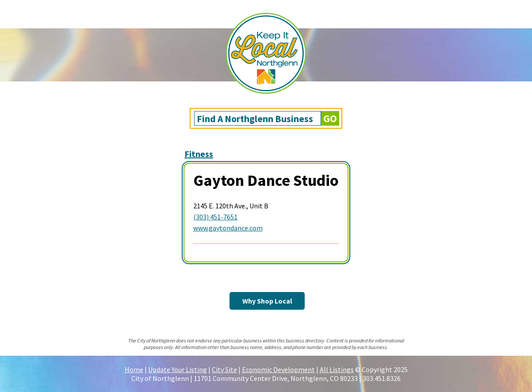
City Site (224, 369)
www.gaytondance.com (228, 228)
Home (134, 369)
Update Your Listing (178, 369)
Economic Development (278, 369)
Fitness (199, 154)
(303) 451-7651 (215, 217)
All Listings (337, 369)
